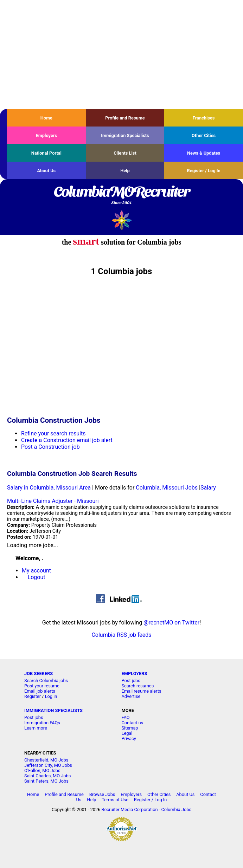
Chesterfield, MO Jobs (46, 760)
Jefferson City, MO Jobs (48, 765)
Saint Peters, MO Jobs (46, 781)
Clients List (125, 153)
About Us (46, 171)
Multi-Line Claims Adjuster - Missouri (53, 501)
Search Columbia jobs (46, 681)
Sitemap (130, 728)
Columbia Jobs (176, 809)
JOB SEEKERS (39, 673)
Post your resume (42, 686)
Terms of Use (115, 800)
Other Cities (204, 135)
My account (36, 571)
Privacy (129, 739)
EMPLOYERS (134, 673)
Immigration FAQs (42, 723)
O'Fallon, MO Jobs (42, 770)
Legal (127, 733)
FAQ (125, 717)
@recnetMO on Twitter (171, 623)
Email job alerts (40, 691)
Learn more (36, 728)
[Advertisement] (121, 54)
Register (33, 696)
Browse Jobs (102, 794)
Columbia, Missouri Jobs (167, 488)
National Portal (46, 153)
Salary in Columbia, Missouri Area (49, 488)
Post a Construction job (50, 447)
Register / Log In (204, 171)
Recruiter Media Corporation (130, 809)
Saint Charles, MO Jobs (47, 776)
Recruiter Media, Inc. (121, 220)
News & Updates (204, 153)
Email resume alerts (141, 691)
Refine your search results (53, 433)
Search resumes (138, 686)
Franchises (204, 118)
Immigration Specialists (125, 135)
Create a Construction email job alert (67, 440)
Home (46, 118)
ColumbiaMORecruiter (121, 196)
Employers (47, 135)
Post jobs (131, 681)
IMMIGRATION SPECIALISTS (53, 710)
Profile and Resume (125, 118)
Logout (37, 577)
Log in (51, 696)
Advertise (131, 696)
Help (125, 171)
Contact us (132, 723)
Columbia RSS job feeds (121, 635)
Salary (208, 488)
